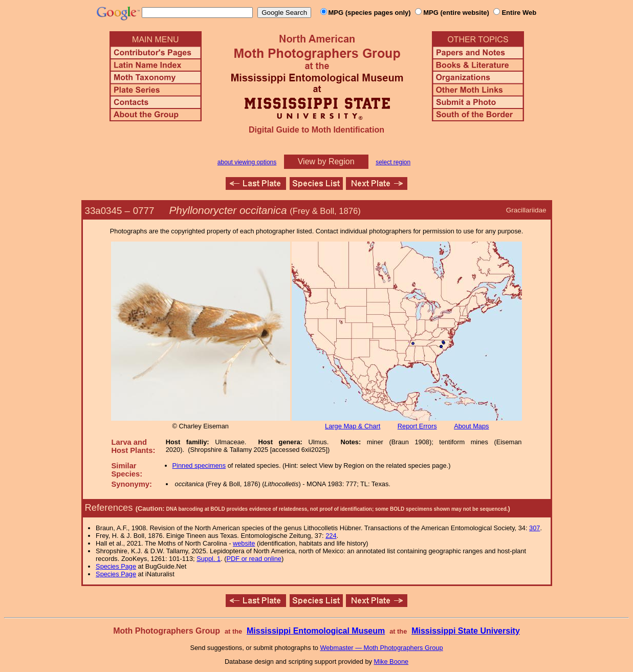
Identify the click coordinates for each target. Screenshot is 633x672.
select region (393, 162)
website (244, 543)
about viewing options (247, 162)
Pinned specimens (199, 465)
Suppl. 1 (209, 559)
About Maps (471, 426)
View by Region (326, 161)
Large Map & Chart (353, 426)
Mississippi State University (466, 631)
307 (534, 528)
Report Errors (417, 426)
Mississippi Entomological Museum (316, 631)
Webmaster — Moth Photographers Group (381, 648)
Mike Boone (391, 662)
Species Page (116, 566)
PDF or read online (254, 559)
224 (331, 536)
